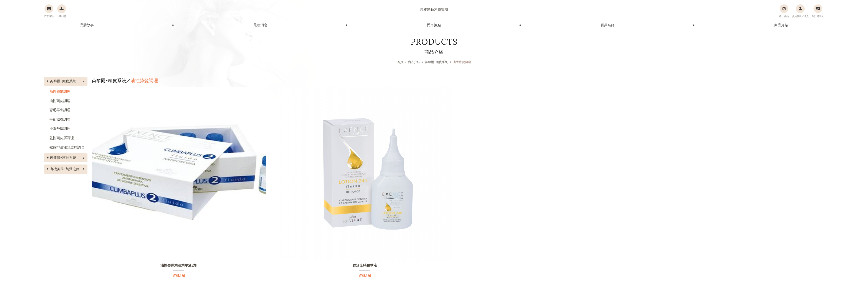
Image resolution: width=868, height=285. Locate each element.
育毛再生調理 (60, 110)
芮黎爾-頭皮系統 (63, 81)
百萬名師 (608, 25)
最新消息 (260, 25)
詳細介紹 (179, 275)
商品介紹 (781, 25)
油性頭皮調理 (60, 101)
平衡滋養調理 (60, 119)
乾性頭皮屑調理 (62, 138)
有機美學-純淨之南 (65, 169)
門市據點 (434, 25)
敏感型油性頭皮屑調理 (67, 147)
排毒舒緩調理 (60, 129)
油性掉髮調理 (60, 92)
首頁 (400, 62)
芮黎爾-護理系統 (63, 158)
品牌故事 (87, 25)
